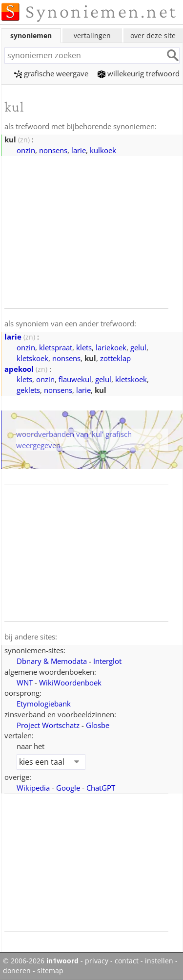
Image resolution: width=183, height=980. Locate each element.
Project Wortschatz (48, 725)
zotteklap (115, 358)
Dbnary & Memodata (52, 661)
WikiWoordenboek (70, 683)
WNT (25, 683)
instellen (159, 961)
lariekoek (111, 347)
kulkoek (103, 150)
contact (127, 961)
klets (84, 347)
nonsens (53, 150)
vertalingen (92, 35)
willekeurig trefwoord (139, 73)
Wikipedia (33, 788)
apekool (19, 369)
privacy (97, 961)
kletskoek (32, 358)
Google (68, 788)
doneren (17, 971)
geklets (28, 390)
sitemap (50, 971)
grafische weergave (51, 73)
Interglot (107, 661)
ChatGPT (101, 788)
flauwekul (75, 379)
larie (79, 150)
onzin (26, 150)
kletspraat (56, 347)
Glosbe (98, 725)
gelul (138, 347)
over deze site (153, 35)
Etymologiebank (44, 704)
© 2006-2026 (41, 961)
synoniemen (31, 35)
